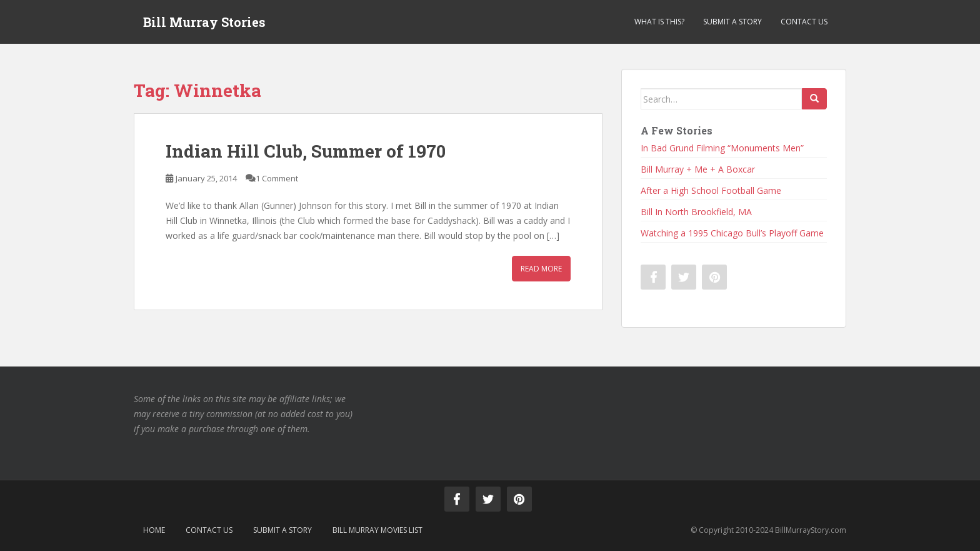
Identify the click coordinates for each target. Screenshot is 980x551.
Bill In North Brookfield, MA (696, 212)
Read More (541, 269)
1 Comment (277, 178)
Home (154, 530)
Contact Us (804, 22)
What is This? (659, 22)
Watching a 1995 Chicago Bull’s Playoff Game (732, 233)
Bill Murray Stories (204, 22)
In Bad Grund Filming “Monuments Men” (722, 148)
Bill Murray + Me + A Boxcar (698, 169)
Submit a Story (732, 22)
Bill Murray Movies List (377, 530)
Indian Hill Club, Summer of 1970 (306, 151)
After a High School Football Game (711, 190)
